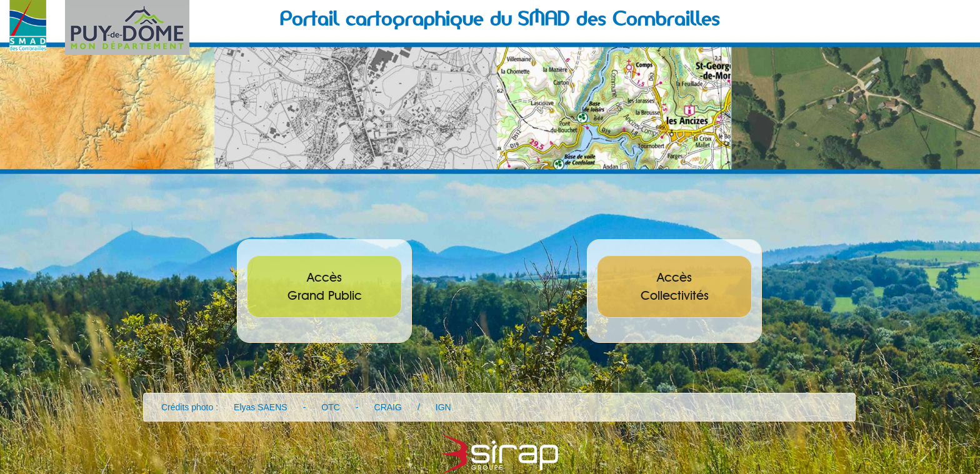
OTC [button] (331, 407)
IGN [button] (443, 407)
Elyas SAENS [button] (261, 407)
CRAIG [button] (388, 407)
